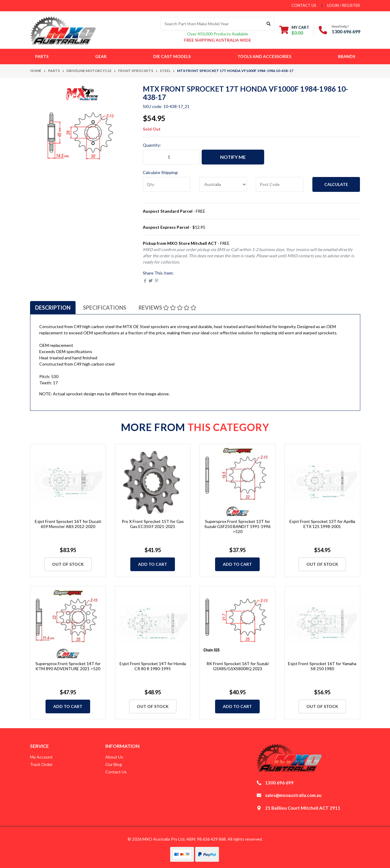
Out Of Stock (68, 564)
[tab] (53, 308)
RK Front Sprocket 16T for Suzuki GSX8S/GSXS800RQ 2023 (238, 666)
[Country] (223, 184)
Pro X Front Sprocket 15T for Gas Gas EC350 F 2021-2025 (153, 524)
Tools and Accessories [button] (264, 56)
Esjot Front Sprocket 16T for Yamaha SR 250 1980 (322, 666)
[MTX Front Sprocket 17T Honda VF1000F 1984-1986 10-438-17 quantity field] (171, 157)
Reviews (167, 308)
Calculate (336, 184)
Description (53, 308)
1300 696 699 (346, 31)
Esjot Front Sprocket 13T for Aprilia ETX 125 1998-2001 (322, 524)
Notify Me (233, 157)
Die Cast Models (172, 56)
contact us (304, 5)
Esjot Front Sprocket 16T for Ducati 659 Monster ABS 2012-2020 (68, 524)
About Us (114, 757)
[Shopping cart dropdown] (294, 30)
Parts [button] (42, 56)
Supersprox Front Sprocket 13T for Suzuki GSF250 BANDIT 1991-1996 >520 (237, 526)
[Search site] (269, 24)
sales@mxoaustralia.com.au (293, 795)
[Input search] (212, 24)
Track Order (41, 764)
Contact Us (116, 772)
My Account (41, 757)
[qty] (167, 184)
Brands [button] (347, 56)
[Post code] (280, 184)
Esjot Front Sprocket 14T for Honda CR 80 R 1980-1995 (153, 666)
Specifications (105, 308)
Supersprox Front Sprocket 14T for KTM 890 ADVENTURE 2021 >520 (68, 666)
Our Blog (114, 764)
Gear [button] (101, 56)
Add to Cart (153, 564)
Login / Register (344, 5)
